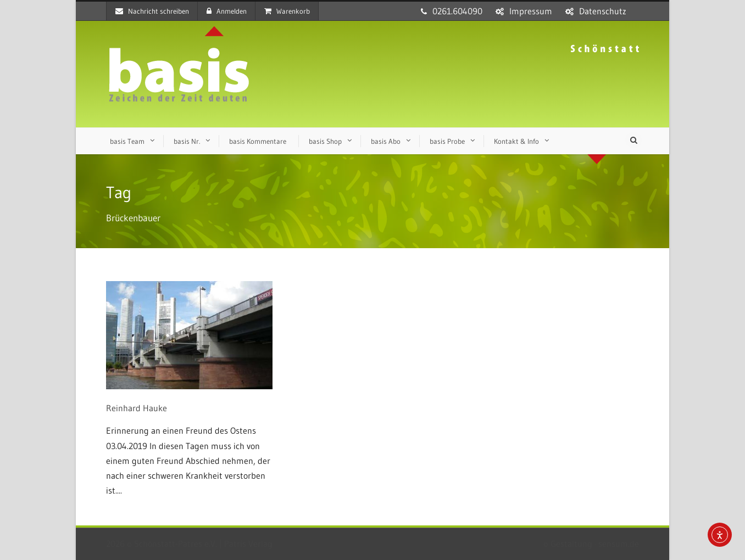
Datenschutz (603, 11)
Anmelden (227, 11)
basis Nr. (187, 141)
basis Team (127, 141)
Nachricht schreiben (152, 11)
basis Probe (447, 141)
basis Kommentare (258, 141)
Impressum (531, 11)
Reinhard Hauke (137, 408)
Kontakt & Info (516, 141)
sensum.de (619, 544)
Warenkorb (287, 11)
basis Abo (386, 141)
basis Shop (325, 141)
